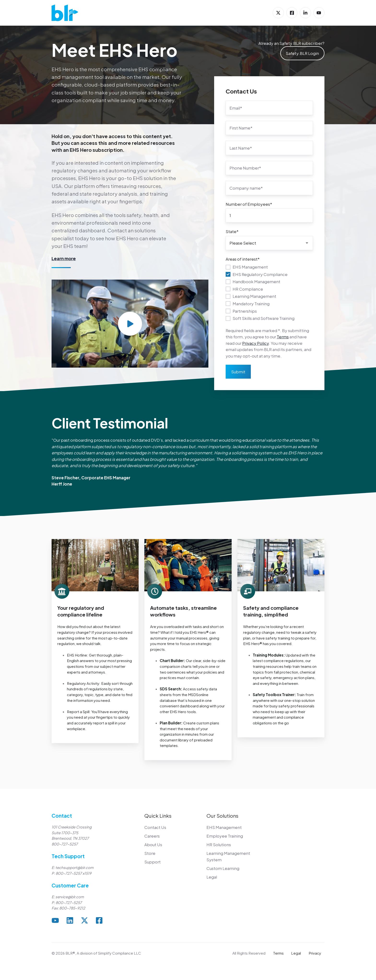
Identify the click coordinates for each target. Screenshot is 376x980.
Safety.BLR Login (302, 53)
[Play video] (130, 324)
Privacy (315, 953)
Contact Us (155, 827)
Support (153, 862)
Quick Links (158, 816)
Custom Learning (223, 868)
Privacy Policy (256, 343)
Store (150, 853)
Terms (283, 337)
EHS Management (224, 827)
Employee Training (225, 836)
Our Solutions (222, 816)
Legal (212, 877)
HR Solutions (219, 845)
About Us (153, 845)
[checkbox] (269, 292)
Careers (152, 836)
